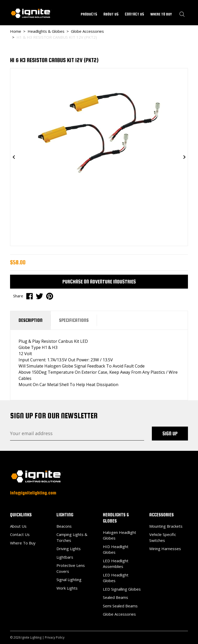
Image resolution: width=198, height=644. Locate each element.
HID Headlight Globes (116, 549)
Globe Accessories (119, 614)
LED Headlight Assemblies (116, 564)
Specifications (74, 320)
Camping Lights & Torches (72, 537)
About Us (18, 526)
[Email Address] (77, 434)
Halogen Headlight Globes (119, 535)
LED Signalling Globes (122, 589)
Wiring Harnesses (165, 549)
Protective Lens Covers (71, 568)
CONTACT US (134, 14)
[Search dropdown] (182, 14)
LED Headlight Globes (116, 578)
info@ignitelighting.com (33, 493)
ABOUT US (111, 14)
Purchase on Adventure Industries (99, 282)
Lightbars (65, 557)
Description (31, 320)
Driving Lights (69, 549)
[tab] (31, 320)
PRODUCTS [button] (89, 14)
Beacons (64, 526)
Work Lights (67, 588)
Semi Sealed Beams (120, 606)
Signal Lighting (69, 580)
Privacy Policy (55, 637)
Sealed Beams (115, 597)
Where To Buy (23, 543)
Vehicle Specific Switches (163, 537)
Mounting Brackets (166, 526)
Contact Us (20, 534)
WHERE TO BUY (161, 14)
